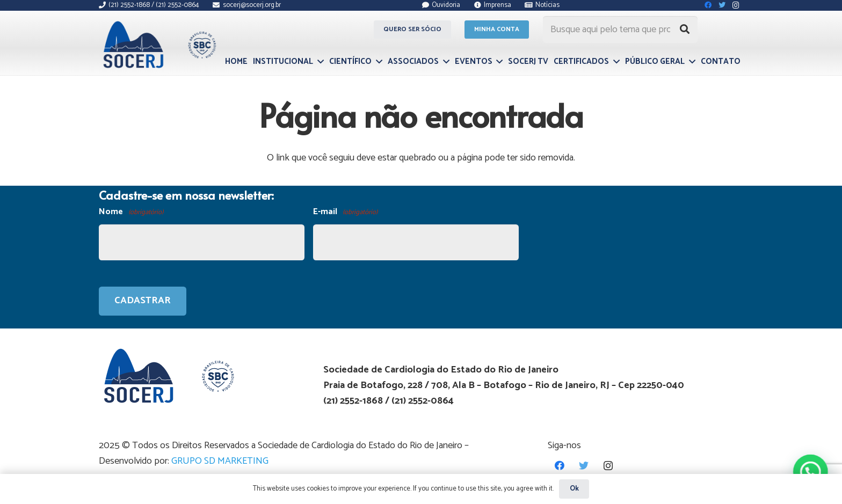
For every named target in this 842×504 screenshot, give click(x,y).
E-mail (345, 212)
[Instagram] (608, 466)
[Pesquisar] (685, 30)
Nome (131, 212)
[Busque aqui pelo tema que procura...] (620, 30)
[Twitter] (584, 466)
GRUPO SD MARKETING (220, 461)
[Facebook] (560, 466)
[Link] (158, 45)
